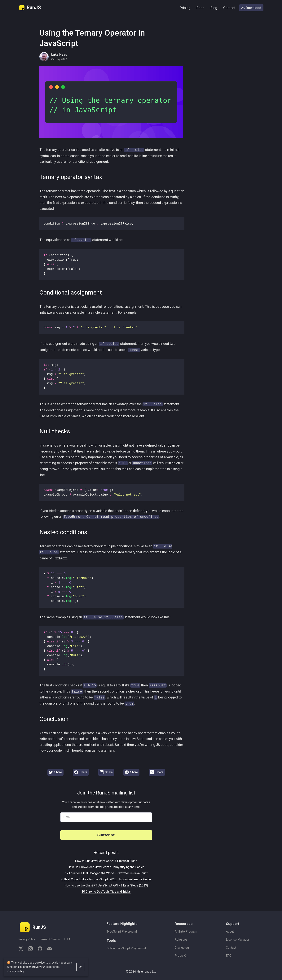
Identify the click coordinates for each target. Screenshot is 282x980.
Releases (181, 940)
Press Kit (181, 956)
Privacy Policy (27, 939)
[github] (40, 949)
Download (251, 8)
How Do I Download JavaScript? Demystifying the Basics (106, 867)
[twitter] (22, 949)
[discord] (48, 949)
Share (55, 772)
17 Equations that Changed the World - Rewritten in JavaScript (106, 873)
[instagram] (30, 949)
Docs (200, 8)
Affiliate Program (186, 932)
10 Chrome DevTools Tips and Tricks (106, 892)
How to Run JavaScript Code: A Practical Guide (106, 861)
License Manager (238, 940)
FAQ (229, 956)
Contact (229, 8)
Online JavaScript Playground (126, 948)
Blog (214, 8)
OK (81, 967)
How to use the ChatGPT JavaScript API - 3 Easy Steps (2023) (106, 885)
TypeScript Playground (122, 932)
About (230, 932)
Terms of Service (50, 939)
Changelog (182, 948)
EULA (67, 939)
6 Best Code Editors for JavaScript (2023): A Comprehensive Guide (106, 879)
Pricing (185, 8)
